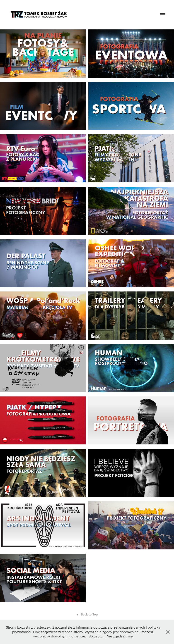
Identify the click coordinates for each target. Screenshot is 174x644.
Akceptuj (96, 636)
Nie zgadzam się (120, 636)
